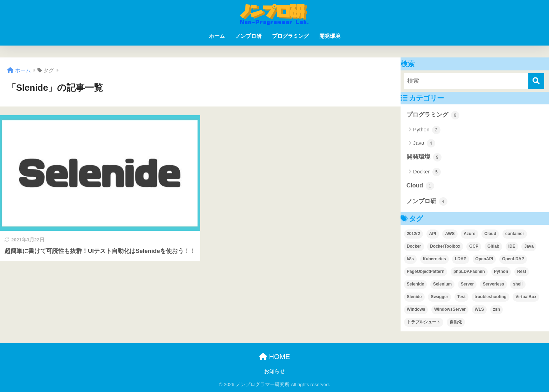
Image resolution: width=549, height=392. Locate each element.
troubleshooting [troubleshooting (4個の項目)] (490, 297)
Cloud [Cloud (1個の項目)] (490, 234)
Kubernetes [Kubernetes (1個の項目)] (435, 259)
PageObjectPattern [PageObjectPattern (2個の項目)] (426, 271)
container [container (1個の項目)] (515, 234)
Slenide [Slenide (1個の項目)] (414, 297)
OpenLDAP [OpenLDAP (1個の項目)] (513, 259)
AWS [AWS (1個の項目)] (450, 234)
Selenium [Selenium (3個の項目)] (442, 284)
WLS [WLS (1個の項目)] (479, 309)
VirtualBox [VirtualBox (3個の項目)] (526, 297)
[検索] (536, 81)
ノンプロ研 (248, 36)
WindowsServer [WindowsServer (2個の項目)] (450, 309)
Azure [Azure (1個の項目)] (469, 234)
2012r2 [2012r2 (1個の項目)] (414, 234)
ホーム (217, 36)
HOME (275, 357)
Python (427, 130)
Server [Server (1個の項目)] (467, 284)
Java (424, 143)
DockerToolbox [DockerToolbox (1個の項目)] (445, 246)
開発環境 (330, 36)
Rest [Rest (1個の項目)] (522, 271)
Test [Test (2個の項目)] (461, 297)
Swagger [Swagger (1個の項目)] (439, 297)
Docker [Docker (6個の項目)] (414, 246)
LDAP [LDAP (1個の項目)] (461, 259)
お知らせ (274, 371)
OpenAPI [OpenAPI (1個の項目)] (484, 259)
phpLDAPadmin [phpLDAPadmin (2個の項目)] (469, 271)
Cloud (420, 186)
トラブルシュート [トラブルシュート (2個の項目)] (424, 322)
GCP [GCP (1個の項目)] (474, 246)
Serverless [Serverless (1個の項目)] (494, 284)
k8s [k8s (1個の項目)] (410, 259)
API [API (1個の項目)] (433, 234)
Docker (427, 172)
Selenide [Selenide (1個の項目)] (415, 284)
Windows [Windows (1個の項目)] (416, 309)
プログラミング (290, 36)
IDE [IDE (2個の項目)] (512, 246)
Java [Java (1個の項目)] (529, 246)
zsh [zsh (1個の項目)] (496, 309)
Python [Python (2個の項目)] (501, 271)
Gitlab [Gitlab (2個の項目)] (493, 246)
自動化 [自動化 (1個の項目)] (456, 322)
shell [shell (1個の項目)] (518, 284)
